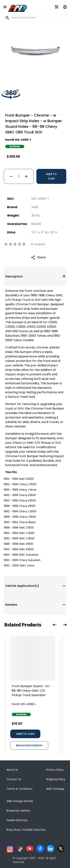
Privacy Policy (55, 770)
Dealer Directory (17, 820)
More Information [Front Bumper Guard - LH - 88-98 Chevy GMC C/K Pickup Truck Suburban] (29, 745)
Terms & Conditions (20, 789)
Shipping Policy (56, 779)
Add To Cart (51, 176)
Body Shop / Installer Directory (26, 830)
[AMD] (18, 8)
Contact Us (14, 779)
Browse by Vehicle (18, 811)
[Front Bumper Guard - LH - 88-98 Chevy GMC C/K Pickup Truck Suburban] (33, 658)
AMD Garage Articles (20, 801)
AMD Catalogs (55, 789)
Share (41, 257)
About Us (12, 770)
